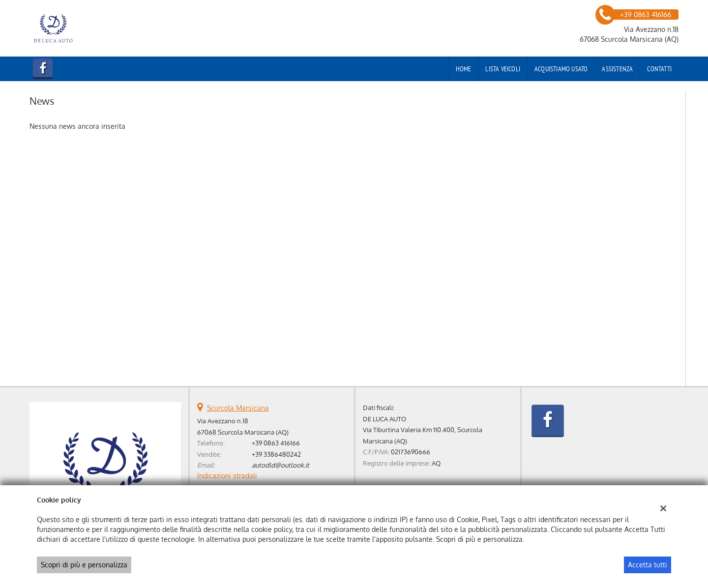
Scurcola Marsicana (238, 408)
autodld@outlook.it (280, 465)
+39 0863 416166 (276, 443)
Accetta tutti (648, 565)
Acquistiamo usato (561, 69)
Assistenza (617, 69)
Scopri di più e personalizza (84, 565)
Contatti (659, 69)
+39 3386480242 (276, 454)
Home (464, 69)
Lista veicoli (503, 69)
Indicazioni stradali (227, 476)
